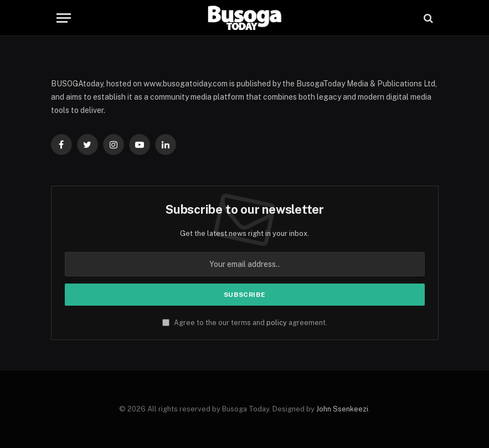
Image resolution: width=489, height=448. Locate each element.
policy (277, 323)
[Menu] (64, 18)
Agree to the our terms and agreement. (245, 323)
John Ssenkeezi (342, 409)
